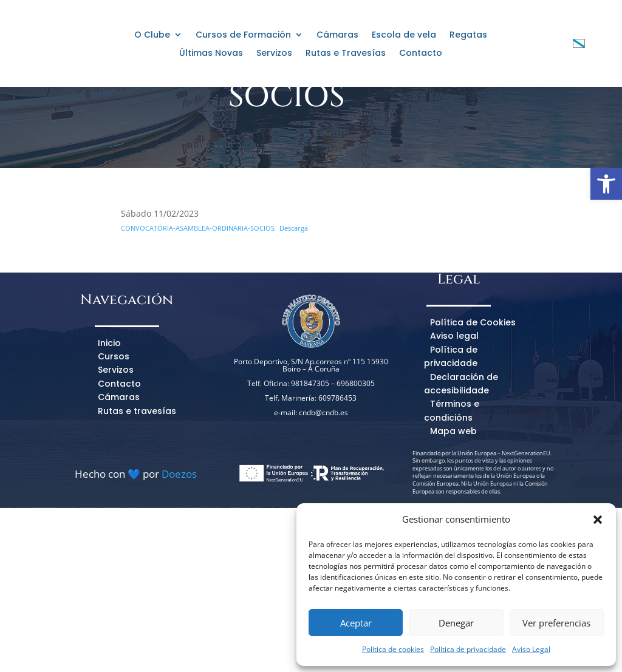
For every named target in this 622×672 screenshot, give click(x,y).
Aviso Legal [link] (531, 649)
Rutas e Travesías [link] (346, 54)
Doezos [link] (179, 561)
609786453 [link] (337, 485)
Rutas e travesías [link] (137, 498)
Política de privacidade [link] (468, 649)
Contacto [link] (421, 54)
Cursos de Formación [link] (243, 36)
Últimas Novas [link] (211, 54)
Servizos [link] (274, 54)
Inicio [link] (109, 430)
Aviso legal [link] (454, 423)
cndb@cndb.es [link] (323, 499)
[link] (606, 184)
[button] (598, 520)
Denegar (456, 623)
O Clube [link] (152, 36)
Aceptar (356, 623)
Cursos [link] (114, 443)
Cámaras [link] (337, 36)
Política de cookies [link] (393, 649)
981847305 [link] (310, 470)
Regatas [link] (468, 36)
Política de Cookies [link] (473, 409)
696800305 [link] (356, 470)
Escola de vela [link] (404, 36)
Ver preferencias (556, 623)
